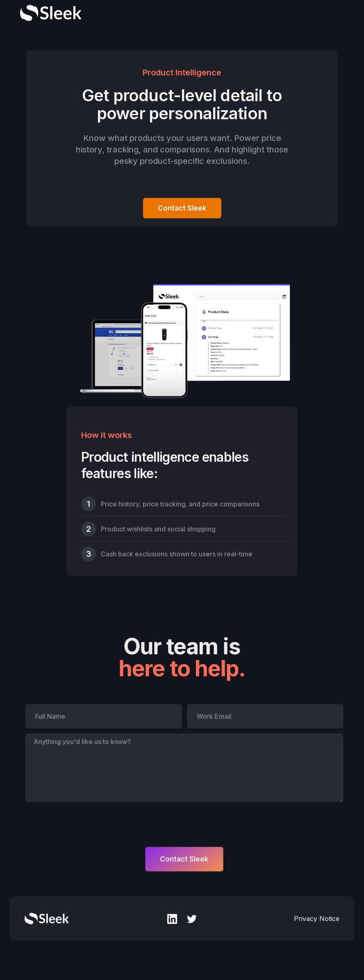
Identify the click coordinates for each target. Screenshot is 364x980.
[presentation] (88, 823)
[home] (51, 13)
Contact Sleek (182, 208)
